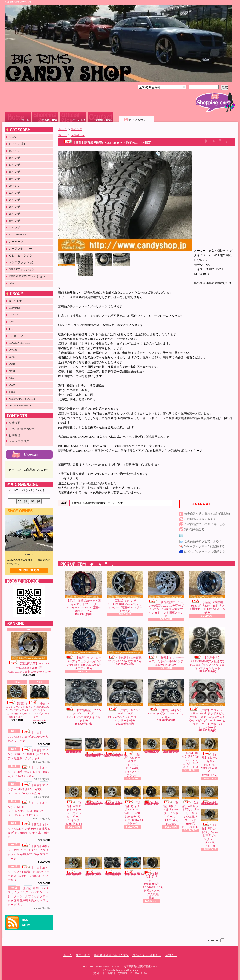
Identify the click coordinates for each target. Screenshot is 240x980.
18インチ (15, 172)
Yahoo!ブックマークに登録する (204, 546)
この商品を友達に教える (200, 519)
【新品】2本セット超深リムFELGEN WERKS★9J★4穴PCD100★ (114, 796)
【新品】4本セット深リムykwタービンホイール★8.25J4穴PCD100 (171, 806)
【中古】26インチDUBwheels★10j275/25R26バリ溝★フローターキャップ (140, 866)
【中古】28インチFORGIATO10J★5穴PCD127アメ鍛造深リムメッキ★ (28, 754)
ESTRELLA (16, 336)
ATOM (26, 925)
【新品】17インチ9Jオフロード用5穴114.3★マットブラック (152, 796)
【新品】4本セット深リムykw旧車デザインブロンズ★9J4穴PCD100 (93, 866)
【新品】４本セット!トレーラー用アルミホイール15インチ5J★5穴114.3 (74, 806)
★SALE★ (15, 301)
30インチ (15, 221)
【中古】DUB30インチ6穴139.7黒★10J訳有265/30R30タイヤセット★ (113, 866)
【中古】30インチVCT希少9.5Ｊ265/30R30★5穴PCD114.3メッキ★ (28, 772)
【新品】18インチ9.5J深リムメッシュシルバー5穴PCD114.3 (190, 753)
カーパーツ (16, 242)
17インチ (15, 165)
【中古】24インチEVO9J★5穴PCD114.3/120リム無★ (166, 699)
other (12, 283)
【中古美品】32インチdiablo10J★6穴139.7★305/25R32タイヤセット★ (84, 701)
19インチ (15, 179)
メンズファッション (22, 262)
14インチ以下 (17, 144)
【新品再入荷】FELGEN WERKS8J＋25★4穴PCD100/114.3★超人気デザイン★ (29, 653)
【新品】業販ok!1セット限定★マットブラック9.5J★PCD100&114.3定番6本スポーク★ (84, 592)
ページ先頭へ (216, 940)
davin (12, 357)
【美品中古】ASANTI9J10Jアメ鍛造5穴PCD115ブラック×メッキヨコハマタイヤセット (207, 648)
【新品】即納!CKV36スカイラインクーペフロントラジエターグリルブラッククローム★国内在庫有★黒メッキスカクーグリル (28, 896)
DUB (12, 364)
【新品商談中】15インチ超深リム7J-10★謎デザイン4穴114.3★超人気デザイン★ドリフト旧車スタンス (166, 595)
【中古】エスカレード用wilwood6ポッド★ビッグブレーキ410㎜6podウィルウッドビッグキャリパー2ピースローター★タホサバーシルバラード (207, 704)
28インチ (15, 214)
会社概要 (15, 423)
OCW (12, 385)
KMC (12, 322)
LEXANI (14, 315)
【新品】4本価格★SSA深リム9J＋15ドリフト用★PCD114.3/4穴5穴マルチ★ (207, 593)
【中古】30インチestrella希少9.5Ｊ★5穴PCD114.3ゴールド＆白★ (28, 789)
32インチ (15, 227)
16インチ (15, 158)
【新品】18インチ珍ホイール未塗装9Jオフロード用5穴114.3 (152, 745)
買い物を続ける (194, 529)
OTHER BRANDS (20, 405)
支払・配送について (45, 117)
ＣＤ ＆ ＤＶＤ (20, 256)
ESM (12, 392)
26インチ (15, 207)
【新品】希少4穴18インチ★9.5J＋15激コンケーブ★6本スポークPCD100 (171, 745)
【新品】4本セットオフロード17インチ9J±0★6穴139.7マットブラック (132, 757)
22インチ (15, 193)
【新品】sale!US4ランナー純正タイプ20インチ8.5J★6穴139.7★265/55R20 (115, 747)
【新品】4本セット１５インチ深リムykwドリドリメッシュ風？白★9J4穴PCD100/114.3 (210, 796)
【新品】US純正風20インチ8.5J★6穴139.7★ (125, 645)
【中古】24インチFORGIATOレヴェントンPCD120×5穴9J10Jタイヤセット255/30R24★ (39, 703)
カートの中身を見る (29, 454)
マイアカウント (139, 120)
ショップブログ (73, 117)
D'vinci (13, 350)
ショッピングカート (215, 102)
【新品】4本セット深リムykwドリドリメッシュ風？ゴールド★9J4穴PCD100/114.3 (190, 807)
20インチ (15, 186)
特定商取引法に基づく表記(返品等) (207, 514)
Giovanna (14, 308)
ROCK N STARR (19, 343)
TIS (11, 329)
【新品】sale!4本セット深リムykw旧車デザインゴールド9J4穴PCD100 (74, 866)
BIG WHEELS (17, 235)
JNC (11, 378)
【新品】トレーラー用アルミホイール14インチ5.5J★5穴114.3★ (166, 647)
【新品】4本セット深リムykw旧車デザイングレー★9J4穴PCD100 (210, 828)
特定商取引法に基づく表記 (111, 955)
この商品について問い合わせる (205, 524)
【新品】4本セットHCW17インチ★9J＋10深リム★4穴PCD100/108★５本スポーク (94, 796)
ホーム (18, 117)
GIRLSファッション (22, 269)
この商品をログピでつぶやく (203, 541)
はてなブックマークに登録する (205, 551)
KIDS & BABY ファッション (27, 276)
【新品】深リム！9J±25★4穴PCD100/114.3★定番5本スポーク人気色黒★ (153, 878)
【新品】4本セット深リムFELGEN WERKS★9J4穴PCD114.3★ (210, 757)
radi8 (12, 371)
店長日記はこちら (29, 570)
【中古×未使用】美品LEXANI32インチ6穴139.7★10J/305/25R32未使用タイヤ (98, 747)
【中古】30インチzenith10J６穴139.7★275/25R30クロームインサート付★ (125, 701)
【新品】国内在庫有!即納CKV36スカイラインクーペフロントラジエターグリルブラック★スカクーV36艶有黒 (74, 745)
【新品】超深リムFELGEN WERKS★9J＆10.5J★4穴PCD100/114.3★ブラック (134, 806)
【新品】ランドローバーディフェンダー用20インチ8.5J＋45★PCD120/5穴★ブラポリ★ (84, 648)
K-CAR (13, 137)
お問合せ (101, 117)
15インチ (15, 151)
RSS (25, 920)
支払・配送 (83, 955)
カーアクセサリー (20, 249)
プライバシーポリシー (147, 955)
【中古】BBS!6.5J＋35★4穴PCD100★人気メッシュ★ (28, 737)
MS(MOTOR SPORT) (22, 399)
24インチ (15, 200)
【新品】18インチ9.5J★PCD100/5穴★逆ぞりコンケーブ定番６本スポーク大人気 (125, 592)
